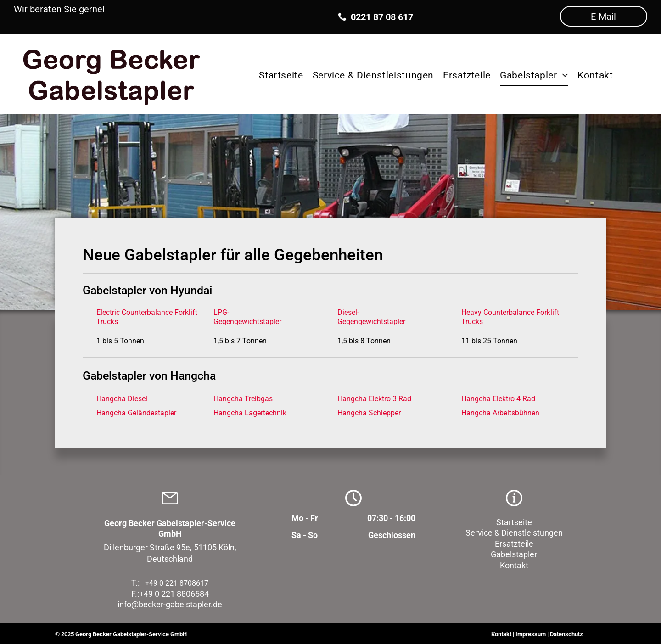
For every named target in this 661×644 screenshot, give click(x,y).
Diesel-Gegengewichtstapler (371, 317)
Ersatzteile (514, 544)
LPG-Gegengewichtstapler (247, 317)
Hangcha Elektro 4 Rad (498, 399)
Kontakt (514, 565)
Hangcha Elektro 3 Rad (374, 399)
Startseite (514, 522)
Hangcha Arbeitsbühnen (500, 413)
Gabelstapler (514, 554)
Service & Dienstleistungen (514, 533)
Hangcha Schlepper (369, 413)
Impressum (531, 634)
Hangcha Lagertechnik (250, 413)
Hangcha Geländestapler (136, 413)
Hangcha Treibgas (243, 399)
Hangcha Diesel (122, 399)
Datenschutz (566, 634)
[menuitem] (281, 74)
